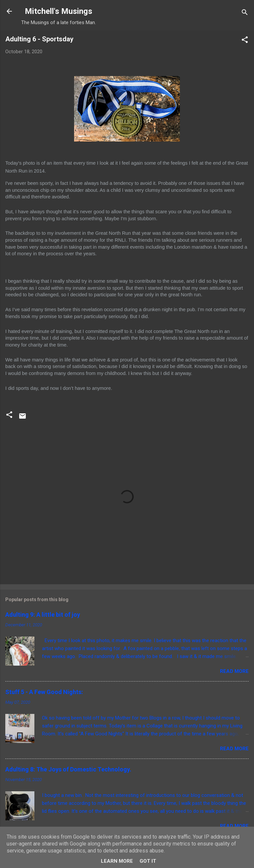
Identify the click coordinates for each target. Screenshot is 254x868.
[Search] (245, 13)
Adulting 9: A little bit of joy (43, 615)
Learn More (117, 861)
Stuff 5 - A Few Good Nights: (44, 692)
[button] (245, 41)
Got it (148, 861)
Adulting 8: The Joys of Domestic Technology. (68, 769)
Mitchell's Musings (59, 11)
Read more (234, 671)
